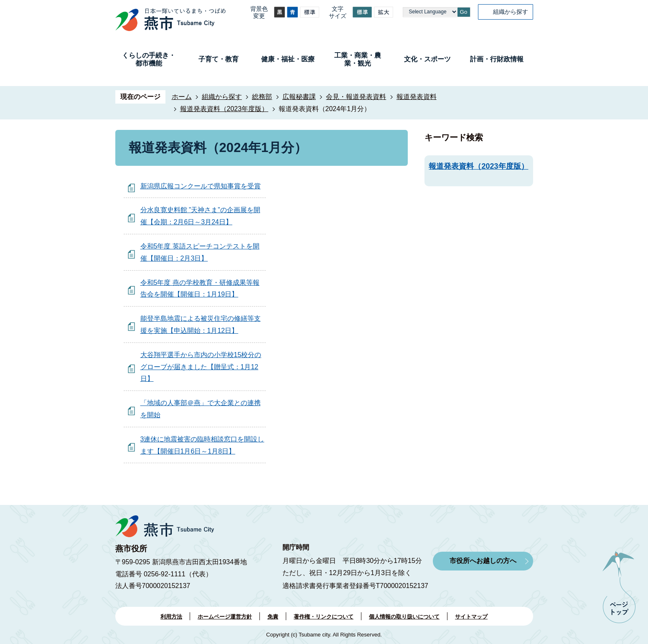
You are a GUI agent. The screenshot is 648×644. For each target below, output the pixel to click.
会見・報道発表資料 (356, 97)
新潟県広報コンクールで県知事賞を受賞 (201, 186)
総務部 (262, 97)
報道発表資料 (417, 97)
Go (464, 12)
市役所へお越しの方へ (483, 561)
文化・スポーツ (427, 59)
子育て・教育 (219, 59)
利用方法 (171, 617)
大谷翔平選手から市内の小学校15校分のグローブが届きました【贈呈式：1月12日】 (201, 367)
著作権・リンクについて (324, 617)
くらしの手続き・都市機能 (149, 59)
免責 (273, 617)
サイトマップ (471, 617)
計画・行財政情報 (497, 59)
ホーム (182, 97)
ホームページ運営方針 (225, 617)
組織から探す (511, 12)
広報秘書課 (299, 97)
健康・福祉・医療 (288, 59)
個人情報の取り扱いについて (404, 617)
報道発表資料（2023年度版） (224, 109)
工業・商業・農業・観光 (358, 59)
